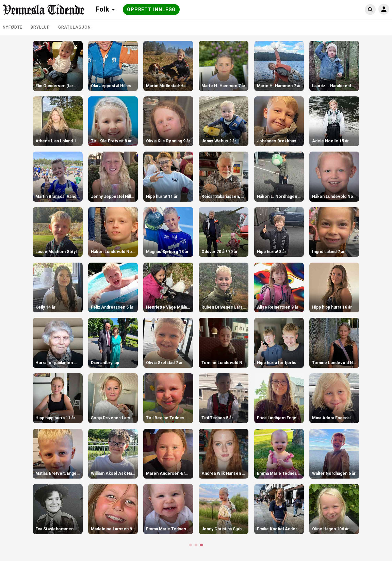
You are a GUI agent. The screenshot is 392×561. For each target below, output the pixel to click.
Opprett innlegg (151, 10)
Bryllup (40, 27)
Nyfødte (13, 27)
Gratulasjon (75, 27)
